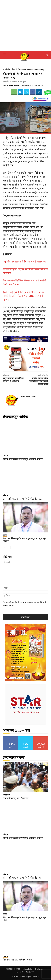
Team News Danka (11, 86)
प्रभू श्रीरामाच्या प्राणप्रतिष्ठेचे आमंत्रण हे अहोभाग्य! (24, 262)
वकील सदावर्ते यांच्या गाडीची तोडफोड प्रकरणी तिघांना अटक (39, 381)
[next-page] (9, 548)
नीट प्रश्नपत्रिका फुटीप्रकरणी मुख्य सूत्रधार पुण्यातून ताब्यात (25, 540)
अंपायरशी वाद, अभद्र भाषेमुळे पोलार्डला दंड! (23, 499)
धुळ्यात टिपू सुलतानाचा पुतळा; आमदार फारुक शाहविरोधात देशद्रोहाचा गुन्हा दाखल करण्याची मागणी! (23, 296)
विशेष (8, 69)
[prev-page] (4, 548)
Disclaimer (39, 969)
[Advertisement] (26, 26)
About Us (20, 972)
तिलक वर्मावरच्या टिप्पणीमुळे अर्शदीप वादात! (23, 459)
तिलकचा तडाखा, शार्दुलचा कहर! (17, 960)
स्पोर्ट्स (5, 456)
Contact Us (30, 972)
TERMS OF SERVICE (13, 969)
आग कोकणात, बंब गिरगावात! (16, 798)
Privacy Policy (28, 969)
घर (4, 69)
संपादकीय (7, 795)
